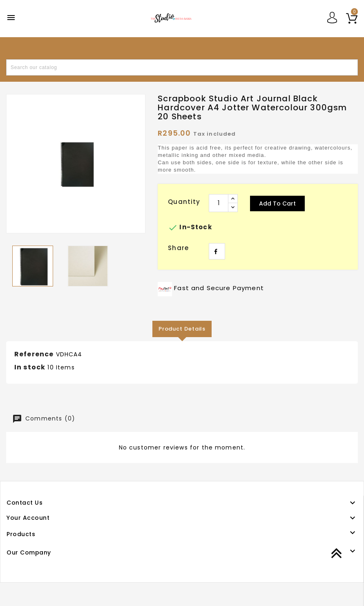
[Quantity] (219, 203)
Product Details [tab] (182, 329)
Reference (34, 354)
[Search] (182, 67)
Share (217, 251)
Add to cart (277, 203)
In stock (30, 367)
